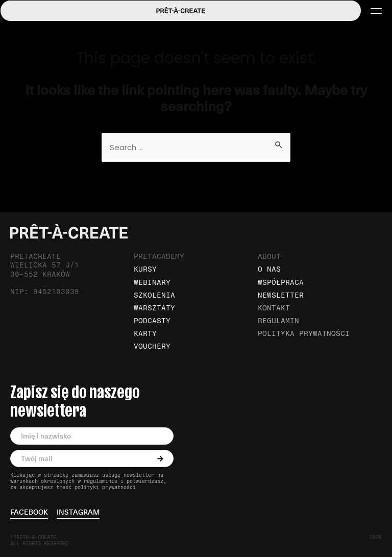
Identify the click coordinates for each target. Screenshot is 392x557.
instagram (78, 513)
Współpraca (281, 283)
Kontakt (274, 308)
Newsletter (281, 295)
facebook (29, 513)
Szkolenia (154, 295)
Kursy (145, 269)
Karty (145, 334)
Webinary (152, 283)
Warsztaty (154, 308)
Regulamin (278, 321)
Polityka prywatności (304, 334)
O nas (269, 269)
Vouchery (152, 346)
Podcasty (152, 321)
